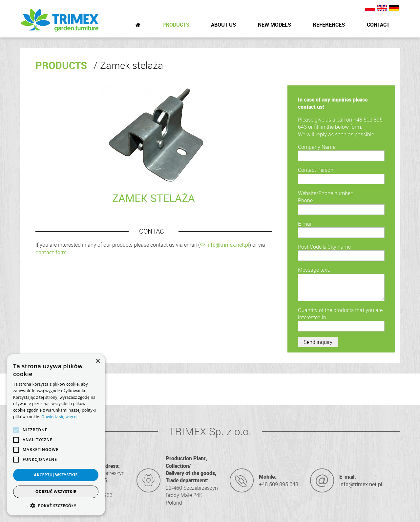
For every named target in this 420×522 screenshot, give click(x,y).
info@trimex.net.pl (225, 245)
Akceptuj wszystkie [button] (56, 475)
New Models (274, 25)
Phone (305, 200)
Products (176, 25)
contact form (51, 252)
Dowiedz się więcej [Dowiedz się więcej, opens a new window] (59, 417)
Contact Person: (316, 170)
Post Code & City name (324, 247)
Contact (378, 25)
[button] (56, 506)
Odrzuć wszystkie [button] (56, 492)
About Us (223, 25)
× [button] (98, 361)
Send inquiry (318, 342)
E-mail (305, 224)
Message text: (314, 270)
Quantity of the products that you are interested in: (340, 314)
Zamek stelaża (128, 65)
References (329, 25)
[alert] (56, 435)
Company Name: (317, 147)
